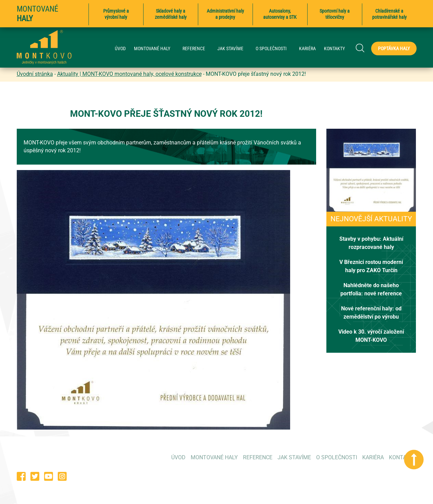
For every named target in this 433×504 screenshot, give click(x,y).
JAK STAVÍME (234, 49)
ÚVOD (120, 49)
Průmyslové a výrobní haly (116, 14)
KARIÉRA (307, 49)
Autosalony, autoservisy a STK (280, 14)
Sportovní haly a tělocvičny (335, 14)
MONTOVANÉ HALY (155, 49)
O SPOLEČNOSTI (275, 49)
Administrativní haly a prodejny (225, 14)
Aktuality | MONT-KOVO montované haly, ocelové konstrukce (129, 74)
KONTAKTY (334, 49)
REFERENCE (197, 49)
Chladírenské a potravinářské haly (389, 14)
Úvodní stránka (35, 74)
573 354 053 (317, 476)
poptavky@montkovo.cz (388, 476)
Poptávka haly (394, 48)
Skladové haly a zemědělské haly (171, 14)
